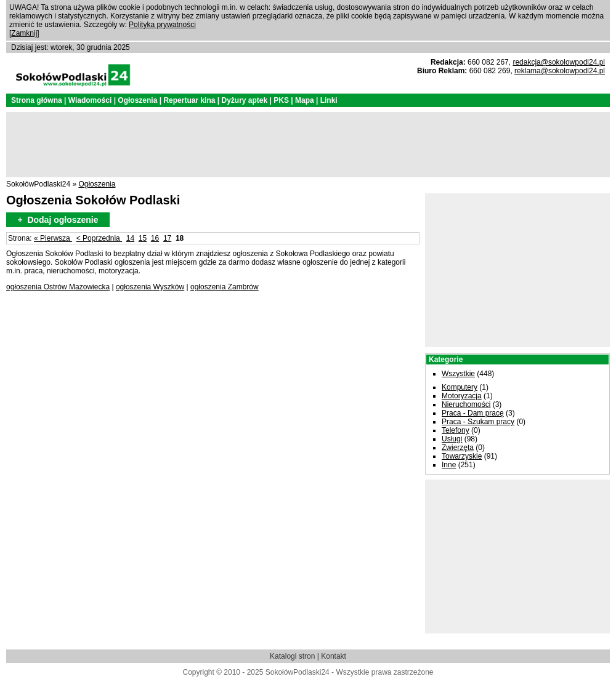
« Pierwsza (53, 238)
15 (143, 238)
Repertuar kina (189, 100)
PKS (281, 100)
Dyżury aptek (244, 100)
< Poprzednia (99, 238)
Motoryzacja (462, 396)
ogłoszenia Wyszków (150, 287)
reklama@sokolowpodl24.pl (560, 71)
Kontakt (334, 656)
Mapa (305, 100)
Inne (449, 465)
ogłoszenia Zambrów (225, 287)
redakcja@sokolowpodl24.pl (559, 62)
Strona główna (37, 100)
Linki (329, 100)
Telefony (456, 430)
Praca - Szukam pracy (478, 422)
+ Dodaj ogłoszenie (58, 220)
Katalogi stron (292, 656)
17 (167, 238)
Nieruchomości (466, 404)
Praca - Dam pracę (473, 413)
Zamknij (24, 33)
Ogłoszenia (137, 100)
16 (155, 238)
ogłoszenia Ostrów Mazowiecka (58, 287)
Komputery (460, 387)
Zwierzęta (458, 448)
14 (130, 238)
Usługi (452, 439)
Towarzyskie (462, 456)
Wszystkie (458, 374)
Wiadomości (90, 100)
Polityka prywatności (162, 25)
